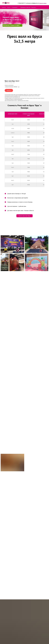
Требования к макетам (25, 7)
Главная (4, 7)
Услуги (9, 7)
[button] (43, 3)
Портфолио (15, 7)
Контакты (34, 7)
